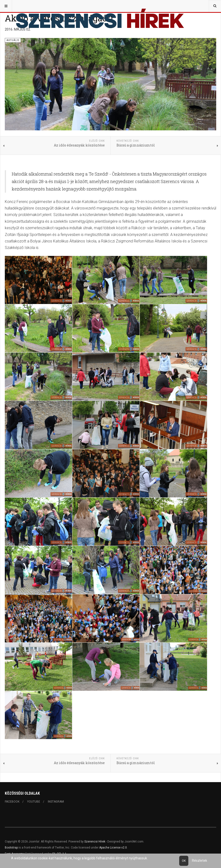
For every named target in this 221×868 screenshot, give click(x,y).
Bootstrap (11, 848)
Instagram (56, 802)
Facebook (12, 802)
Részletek (200, 861)
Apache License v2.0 (113, 848)
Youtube (34, 802)
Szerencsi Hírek (95, 842)
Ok (184, 861)
